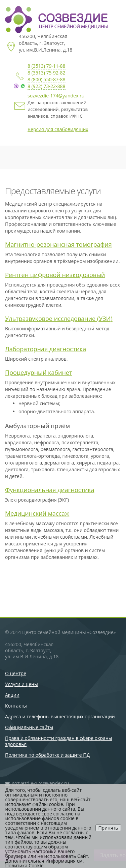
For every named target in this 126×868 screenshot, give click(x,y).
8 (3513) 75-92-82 (47, 73)
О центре (16, 673)
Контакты (16, 706)
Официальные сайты (29, 727)
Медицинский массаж (37, 513)
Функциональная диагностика (50, 490)
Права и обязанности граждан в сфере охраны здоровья (59, 741)
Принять (108, 828)
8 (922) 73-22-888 (47, 86)
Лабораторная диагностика (46, 349)
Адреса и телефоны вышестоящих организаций (60, 716)
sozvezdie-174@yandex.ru (56, 96)
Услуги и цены (22, 684)
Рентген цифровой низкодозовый (55, 275)
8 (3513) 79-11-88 (47, 66)
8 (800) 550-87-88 (47, 79)
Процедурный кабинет (38, 372)
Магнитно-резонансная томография (58, 244)
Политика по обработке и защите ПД (47, 755)
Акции (12, 695)
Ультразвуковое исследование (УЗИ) (59, 319)
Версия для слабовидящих (58, 129)
